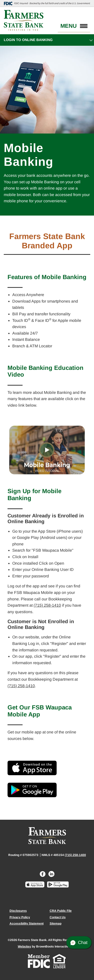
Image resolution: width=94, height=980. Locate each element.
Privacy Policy (20, 917)
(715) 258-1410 (47, 605)
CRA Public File (61, 911)
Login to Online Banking (28, 40)
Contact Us (58, 917)
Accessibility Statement (27, 923)
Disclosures (18, 911)
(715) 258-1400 (75, 855)
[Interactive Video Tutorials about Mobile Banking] (47, 450)
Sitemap (56, 923)
